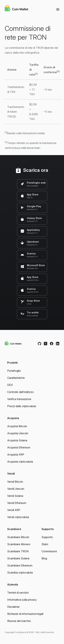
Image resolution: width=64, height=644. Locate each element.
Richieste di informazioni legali (25, 614)
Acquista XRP (16, 455)
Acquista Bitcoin (17, 426)
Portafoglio (14, 371)
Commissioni (49, 551)
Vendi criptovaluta (18, 517)
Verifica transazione (19, 399)
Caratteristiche (16, 378)
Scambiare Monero (19, 544)
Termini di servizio (18, 593)
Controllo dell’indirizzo (20, 392)
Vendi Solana (15, 496)
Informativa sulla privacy (22, 600)
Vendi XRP (14, 510)
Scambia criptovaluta (20, 573)
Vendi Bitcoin (15, 482)
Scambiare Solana (18, 558)
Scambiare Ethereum (20, 565)
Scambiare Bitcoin (18, 537)
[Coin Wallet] (16, 9)
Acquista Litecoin (18, 433)
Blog (44, 558)
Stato (45, 544)
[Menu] (58, 9)
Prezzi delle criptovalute (22, 406)
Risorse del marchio (19, 621)
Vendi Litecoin (16, 489)
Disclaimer (13, 607)
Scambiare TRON (18, 551)
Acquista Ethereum (19, 447)
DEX (10, 385)
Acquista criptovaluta (20, 462)
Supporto (47, 537)
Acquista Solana (17, 440)
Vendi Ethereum (17, 503)
